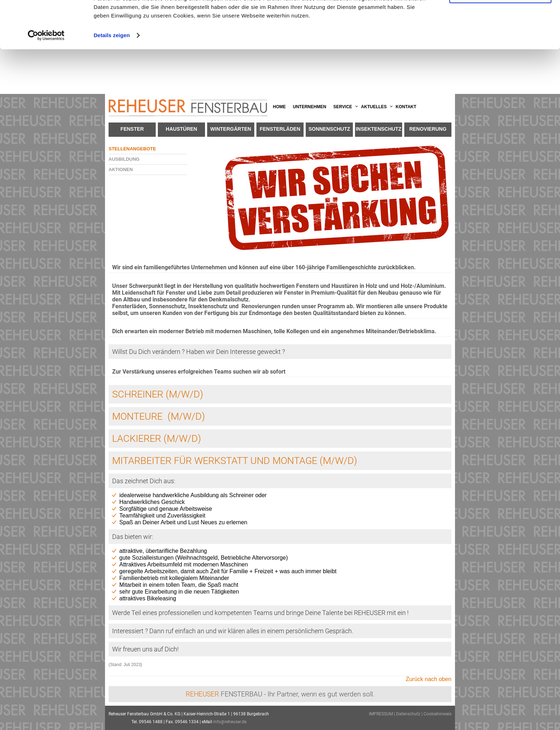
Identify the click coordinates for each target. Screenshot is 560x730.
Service (342, 107)
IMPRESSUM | (382, 714)
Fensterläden (280, 129)
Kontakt (406, 107)
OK (501, 18)
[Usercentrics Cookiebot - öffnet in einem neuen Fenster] (46, 80)
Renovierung (428, 129)
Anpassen (501, 39)
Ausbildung (124, 159)
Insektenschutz (379, 129)
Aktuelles (374, 107)
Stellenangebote (132, 149)
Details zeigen (112, 80)
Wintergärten (231, 129)
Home (279, 107)
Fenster (132, 129)
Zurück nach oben (429, 679)
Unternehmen (309, 107)
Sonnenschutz (329, 129)
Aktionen (121, 169)
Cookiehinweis (437, 714)
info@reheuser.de (230, 722)
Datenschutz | (410, 714)
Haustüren (181, 129)
